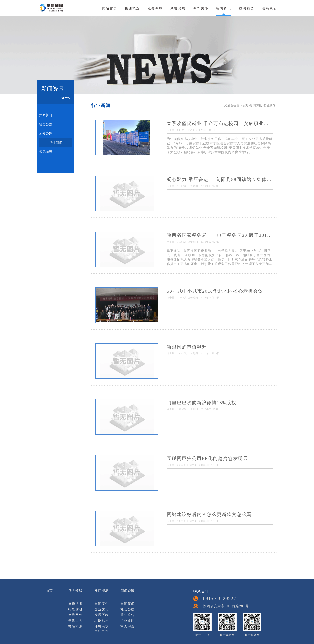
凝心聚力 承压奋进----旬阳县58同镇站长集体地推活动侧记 (220, 179)
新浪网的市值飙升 (187, 347)
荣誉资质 (178, 8)
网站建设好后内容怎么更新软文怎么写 (209, 514)
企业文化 (102, 609)
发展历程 (102, 615)
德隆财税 (75, 609)
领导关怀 (201, 8)
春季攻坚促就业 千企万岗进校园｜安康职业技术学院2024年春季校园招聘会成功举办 (220, 124)
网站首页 (110, 8)
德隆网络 (75, 615)
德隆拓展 (75, 626)
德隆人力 (75, 620)
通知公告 (46, 134)
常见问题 (46, 152)
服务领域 (155, 8)
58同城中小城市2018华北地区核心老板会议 (215, 291)
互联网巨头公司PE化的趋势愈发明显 (207, 459)
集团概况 (132, 8)
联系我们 (269, 8)
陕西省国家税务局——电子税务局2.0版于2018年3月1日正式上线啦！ (220, 235)
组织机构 (102, 620)
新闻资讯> (257, 106)
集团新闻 (46, 115)
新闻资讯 (224, 8)
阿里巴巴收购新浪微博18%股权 (202, 403)
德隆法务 (75, 604)
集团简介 (102, 604)
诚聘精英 (247, 8)
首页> (246, 106)
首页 (49, 591)
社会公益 (46, 124)
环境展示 (102, 626)
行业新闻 (56, 143)
